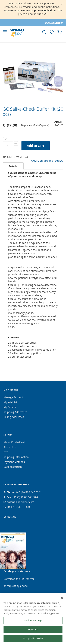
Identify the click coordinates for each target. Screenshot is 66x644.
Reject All (33, 629)
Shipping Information (16, 457)
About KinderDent (14, 442)
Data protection (13, 467)
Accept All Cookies (33, 638)
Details (13, 166)
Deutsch (50, 23)
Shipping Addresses (15, 412)
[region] (33, 619)
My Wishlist (10, 402)
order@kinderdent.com (20, 502)
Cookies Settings (33, 620)
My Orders (10, 407)
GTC (6, 452)
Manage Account (13, 397)
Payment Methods (14, 462)
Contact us (10, 517)
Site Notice (10, 447)
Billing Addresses (14, 417)
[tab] (13, 166)
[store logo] (17, 33)
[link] (44, 32)
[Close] (62, 598)
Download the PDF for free (19, 579)
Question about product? (47, 161)
